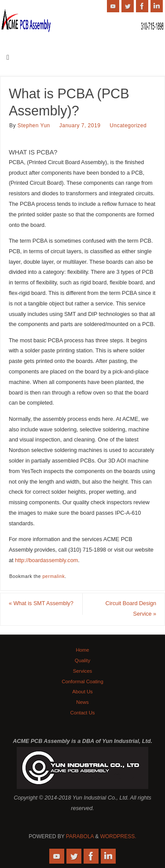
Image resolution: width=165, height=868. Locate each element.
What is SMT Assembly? (41, 603)
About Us (82, 692)
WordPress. (118, 836)
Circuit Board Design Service (131, 609)
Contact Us (82, 713)
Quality (82, 660)
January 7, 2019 (80, 126)
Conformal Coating (82, 681)
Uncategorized (128, 126)
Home (82, 650)
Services (82, 671)
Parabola (80, 836)
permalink (53, 576)
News (82, 702)
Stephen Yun (34, 126)
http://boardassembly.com (46, 560)
